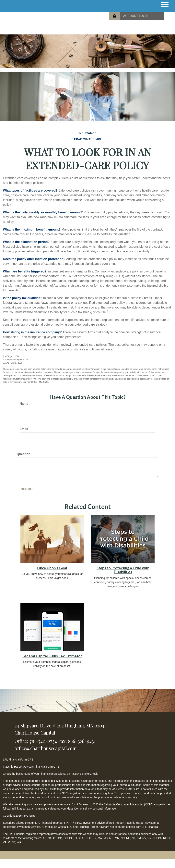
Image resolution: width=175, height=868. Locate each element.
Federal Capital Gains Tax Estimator (52, 656)
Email (24, 429)
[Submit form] (27, 490)
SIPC (78, 823)
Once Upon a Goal (52, 568)
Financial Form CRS (21, 760)
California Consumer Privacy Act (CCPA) (129, 804)
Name (24, 404)
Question (23, 454)
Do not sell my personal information (96, 809)
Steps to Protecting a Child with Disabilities (123, 570)
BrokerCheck (90, 774)
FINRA (68, 823)
